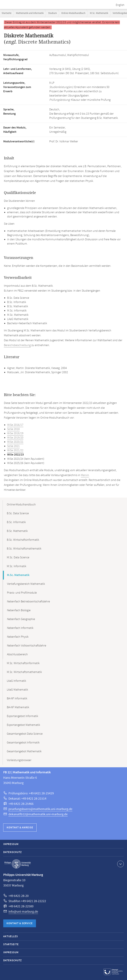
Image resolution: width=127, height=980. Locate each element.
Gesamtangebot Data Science (25, 734)
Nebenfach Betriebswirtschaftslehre (28, 602)
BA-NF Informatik (17, 699)
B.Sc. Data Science (18, 513)
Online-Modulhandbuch (73, 13)
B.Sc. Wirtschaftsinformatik (23, 540)
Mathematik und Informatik (30, 13)
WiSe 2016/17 (15, 425)
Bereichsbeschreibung (17, 345)
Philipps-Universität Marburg (18, 864)
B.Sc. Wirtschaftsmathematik (24, 549)
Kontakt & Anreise (20, 828)
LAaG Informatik (16, 681)
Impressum (11, 844)
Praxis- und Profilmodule (22, 593)
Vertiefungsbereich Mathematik (26, 584)
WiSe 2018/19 (15, 433)
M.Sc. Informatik (17, 566)
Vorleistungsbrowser (19, 760)
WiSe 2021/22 (15, 450)
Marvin (85, 475)
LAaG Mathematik (17, 690)
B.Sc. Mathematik (17, 531)
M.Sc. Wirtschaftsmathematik (24, 672)
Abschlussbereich (17, 654)
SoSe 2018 (13, 429)
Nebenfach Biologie (19, 610)
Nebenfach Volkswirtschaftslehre (27, 646)
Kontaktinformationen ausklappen (120, 864)
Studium (52, 13)
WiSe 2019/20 (15, 438)
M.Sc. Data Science (18, 558)
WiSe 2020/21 (15, 442)
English (120, 5)
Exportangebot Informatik (22, 716)
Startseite (7, 13)
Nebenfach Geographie (21, 619)
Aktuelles (11, 936)
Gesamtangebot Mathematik (24, 751)
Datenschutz (13, 852)
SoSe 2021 (13, 446)
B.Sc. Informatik (16, 522)
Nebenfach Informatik (20, 628)
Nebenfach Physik (18, 637)
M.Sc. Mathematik (99, 13)
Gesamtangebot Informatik (23, 743)
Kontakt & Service (20, 923)
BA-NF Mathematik (18, 707)
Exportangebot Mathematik (23, 725)
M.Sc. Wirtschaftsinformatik (23, 663)
